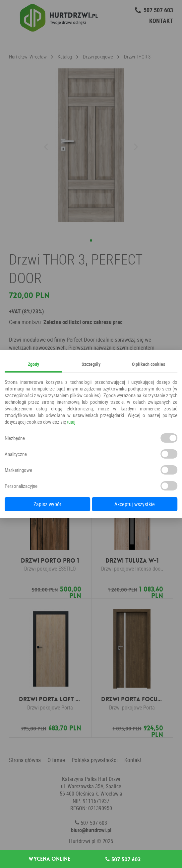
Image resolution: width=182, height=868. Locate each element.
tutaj (71, 422)
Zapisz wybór (47, 504)
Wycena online (49, 859)
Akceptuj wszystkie (135, 504)
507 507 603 (123, 859)
